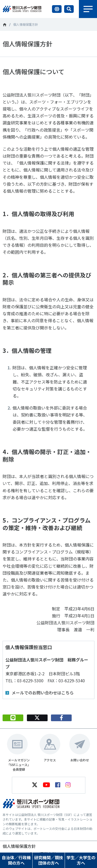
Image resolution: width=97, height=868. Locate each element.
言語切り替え (57, 9)
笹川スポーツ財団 (5, 25)
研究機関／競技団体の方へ (49, 860)
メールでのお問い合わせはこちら (43, 693)
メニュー (88, 9)
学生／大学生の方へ (81, 860)
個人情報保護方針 (19, 846)
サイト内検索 (69, 9)
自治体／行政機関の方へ (16, 860)
